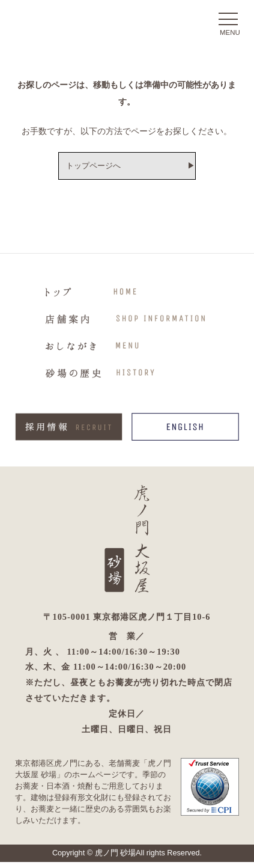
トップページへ (88, 167)
